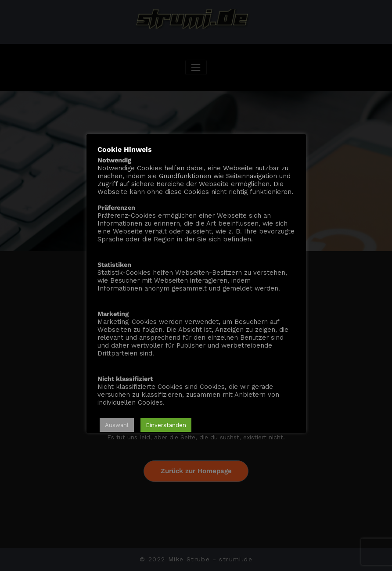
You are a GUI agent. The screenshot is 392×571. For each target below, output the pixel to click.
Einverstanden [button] (166, 425)
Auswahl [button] (117, 425)
